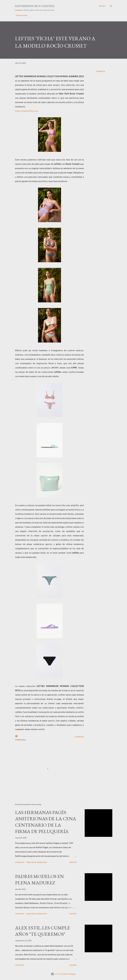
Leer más (73, 862)
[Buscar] (102, 6)
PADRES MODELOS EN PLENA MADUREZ (39, 879)
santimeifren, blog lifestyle (35, 6)
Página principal (22, 15)
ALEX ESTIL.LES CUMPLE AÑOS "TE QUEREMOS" (43, 931)
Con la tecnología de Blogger (63, 974)
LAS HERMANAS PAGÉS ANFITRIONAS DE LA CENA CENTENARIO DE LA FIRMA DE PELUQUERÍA (46, 822)
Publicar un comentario (37, 862)
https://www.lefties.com (27, 111)
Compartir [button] (100, 71)
